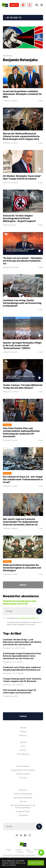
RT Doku (23, 778)
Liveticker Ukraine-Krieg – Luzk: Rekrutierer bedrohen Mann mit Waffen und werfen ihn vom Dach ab (22, 642)
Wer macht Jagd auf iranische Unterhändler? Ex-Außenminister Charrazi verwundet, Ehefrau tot (21, 522)
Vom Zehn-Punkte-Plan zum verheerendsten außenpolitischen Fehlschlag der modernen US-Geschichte (21, 432)
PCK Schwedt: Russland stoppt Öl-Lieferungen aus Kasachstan (20, 691)
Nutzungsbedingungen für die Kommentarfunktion (23, 806)
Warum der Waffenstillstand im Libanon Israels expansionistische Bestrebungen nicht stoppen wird (21, 136)
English (9, 850)
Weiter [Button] (23, 585)
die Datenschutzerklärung (28, 618)
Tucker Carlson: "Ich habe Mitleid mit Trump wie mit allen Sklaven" (23, 387)
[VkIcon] (21, 835)
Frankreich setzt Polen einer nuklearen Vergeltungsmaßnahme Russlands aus (22, 669)
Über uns (23, 801)
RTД (23, 746)
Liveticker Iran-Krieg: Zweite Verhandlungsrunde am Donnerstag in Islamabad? (22, 303)
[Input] (23, 611)
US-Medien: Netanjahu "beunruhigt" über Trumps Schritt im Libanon (22, 177)
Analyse (23, 731)
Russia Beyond (23, 754)
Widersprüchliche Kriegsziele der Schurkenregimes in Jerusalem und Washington (22, 568)
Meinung (23, 735)
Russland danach (23, 766)
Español (37, 850)
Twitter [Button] (23, 716)
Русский (19, 850)
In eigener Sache (23, 811)
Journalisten (23, 815)
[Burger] (42, 5)
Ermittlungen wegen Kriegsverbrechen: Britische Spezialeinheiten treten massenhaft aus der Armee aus (22, 656)
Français (20, 852)
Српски (30, 852)
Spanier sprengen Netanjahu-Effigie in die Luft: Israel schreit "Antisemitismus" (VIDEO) (22, 345)
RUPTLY (23, 750)
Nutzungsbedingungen (23, 798)
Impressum (23, 790)
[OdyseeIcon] (30, 835)
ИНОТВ (23, 742)
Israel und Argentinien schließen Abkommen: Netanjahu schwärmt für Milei (22, 94)
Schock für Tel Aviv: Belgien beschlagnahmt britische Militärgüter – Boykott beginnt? (20, 218)
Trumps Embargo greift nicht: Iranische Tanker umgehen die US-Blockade (22, 680)
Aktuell (23, 728)
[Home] (5, 5)
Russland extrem (23, 774)
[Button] (39, 611)
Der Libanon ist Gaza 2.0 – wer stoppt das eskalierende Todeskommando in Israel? (23, 479)
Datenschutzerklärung (23, 794)
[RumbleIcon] (25, 835)
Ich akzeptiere (23, 618)
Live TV (14, 5)
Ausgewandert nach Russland (23, 770)
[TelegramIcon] (16, 835)
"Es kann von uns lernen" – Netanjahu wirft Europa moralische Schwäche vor (23, 261)
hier (21, 863)
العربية (28, 850)
